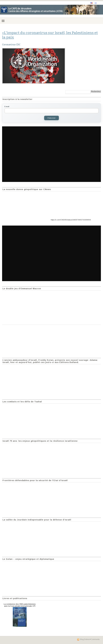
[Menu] (3, 21)
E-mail (7, 106)
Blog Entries (85, 639)
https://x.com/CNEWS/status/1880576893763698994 (71, 220)
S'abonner (52, 118)
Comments (95, 639)
